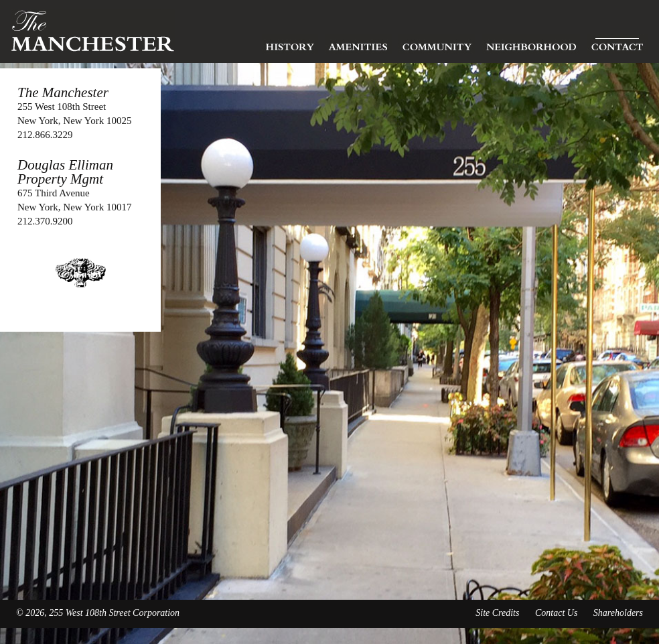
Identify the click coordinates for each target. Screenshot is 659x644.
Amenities (358, 44)
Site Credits (497, 613)
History (290, 44)
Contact (617, 44)
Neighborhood (531, 44)
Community (437, 44)
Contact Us (556, 613)
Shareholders (618, 613)
